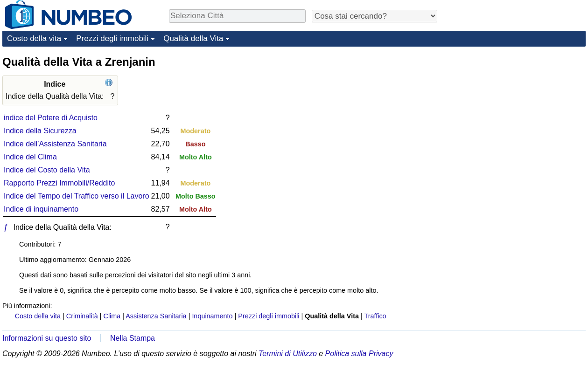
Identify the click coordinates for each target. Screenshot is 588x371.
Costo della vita (34, 38)
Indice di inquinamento (41, 209)
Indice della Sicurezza (40, 131)
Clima (112, 316)
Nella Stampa (133, 338)
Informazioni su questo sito (47, 338)
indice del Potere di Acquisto (51, 118)
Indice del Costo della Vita (47, 170)
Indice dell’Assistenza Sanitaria (55, 144)
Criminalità (82, 316)
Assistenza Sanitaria (156, 316)
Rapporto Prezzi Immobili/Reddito (59, 183)
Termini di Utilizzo (288, 354)
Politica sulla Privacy (359, 354)
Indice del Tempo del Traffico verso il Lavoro (77, 196)
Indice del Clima (30, 157)
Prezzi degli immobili (112, 38)
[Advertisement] (516, 113)
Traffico (375, 316)
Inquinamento (212, 316)
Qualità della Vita (193, 38)
